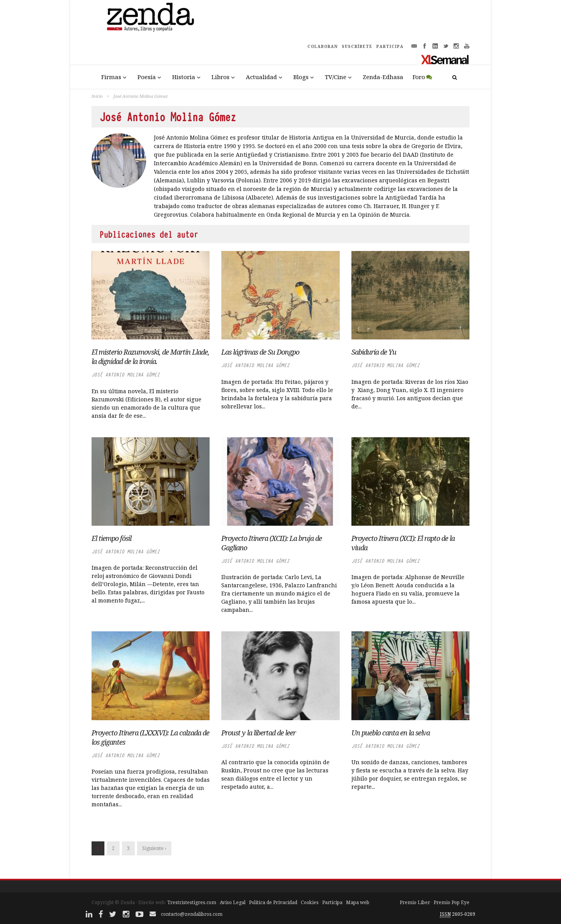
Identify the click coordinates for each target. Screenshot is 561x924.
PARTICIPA (390, 46)
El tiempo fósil (111, 538)
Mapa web (358, 902)
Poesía (147, 77)
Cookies (310, 902)
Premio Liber (415, 902)
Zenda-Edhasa (383, 77)
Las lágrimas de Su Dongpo (260, 352)
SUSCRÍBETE (357, 46)
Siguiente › (154, 848)
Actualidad (261, 77)
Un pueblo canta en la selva (391, 733)
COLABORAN (323, 46)
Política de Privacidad (273, 902)
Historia (184, 77)
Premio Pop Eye (452, 902)
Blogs (301, 77)
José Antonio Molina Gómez (126, 375)
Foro (419, 77)
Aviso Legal (233, 902)
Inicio (97, 96)
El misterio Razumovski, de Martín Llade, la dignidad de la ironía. (150, 357)
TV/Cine (336, 77)
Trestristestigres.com (192, 902)
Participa (332, 902)
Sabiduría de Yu (374, 352)
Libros (221, 77)
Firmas (111, 77)
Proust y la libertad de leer (258, 733)
